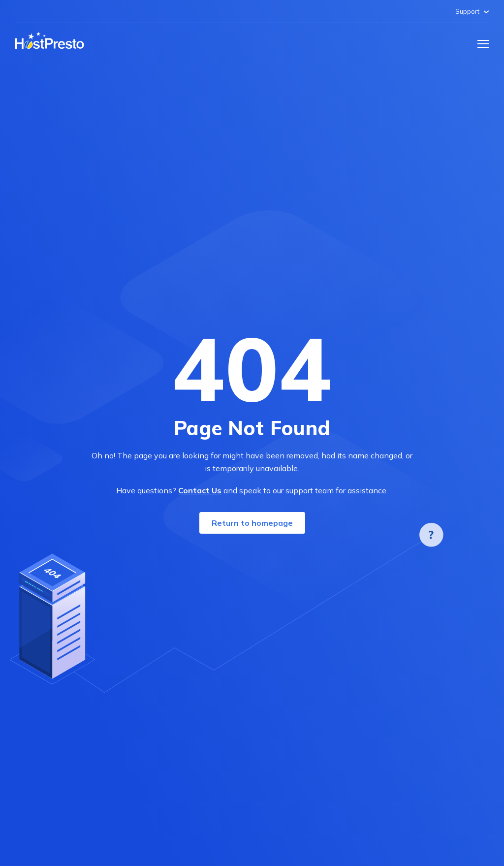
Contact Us (200, 490)
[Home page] (49, 41)
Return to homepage (252, 523)
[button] (483, 44)
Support (472, 11)
